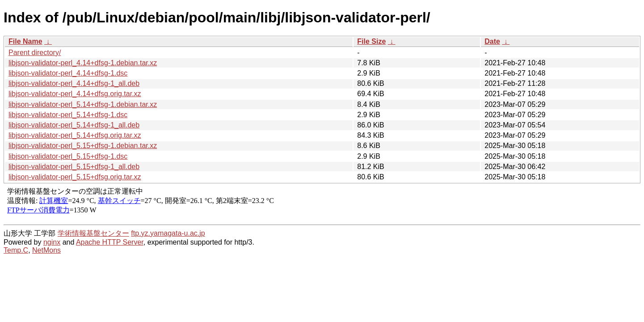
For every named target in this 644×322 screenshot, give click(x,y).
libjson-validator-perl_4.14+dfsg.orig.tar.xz (75, 94)
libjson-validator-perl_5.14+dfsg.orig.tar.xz (75, 135)
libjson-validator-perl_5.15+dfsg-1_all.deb (74, 167)
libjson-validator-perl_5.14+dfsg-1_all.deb (74, 125)
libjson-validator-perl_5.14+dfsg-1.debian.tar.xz (83, 104)
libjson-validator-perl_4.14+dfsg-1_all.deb (74, 83)
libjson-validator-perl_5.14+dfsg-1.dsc (68, 115)
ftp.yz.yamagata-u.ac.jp (168, 233)
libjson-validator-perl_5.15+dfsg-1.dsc (68, 156)
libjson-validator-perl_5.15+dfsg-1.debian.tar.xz (83, 146)
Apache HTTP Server (110, 242)
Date (492, 41)
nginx (52, 242)
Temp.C (16, 250)
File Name (25, 41)
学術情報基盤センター (93, 233)
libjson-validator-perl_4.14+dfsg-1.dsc (68, 73)
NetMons (46, 250)
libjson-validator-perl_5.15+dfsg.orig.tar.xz (75, 177)
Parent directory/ (35, 53)
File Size (371, 41)
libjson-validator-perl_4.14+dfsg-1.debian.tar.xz (83, 63)
